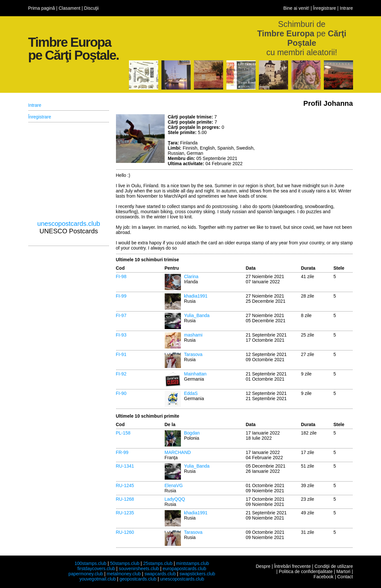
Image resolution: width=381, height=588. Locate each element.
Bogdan (192, 433)
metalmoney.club (124, 574)
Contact (345, 577)
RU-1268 (125, 499)
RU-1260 (125, 532)
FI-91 (121, 354)
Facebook (323, 577)
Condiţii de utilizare (334, 566)
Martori (343, 571)
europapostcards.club (184, 569)
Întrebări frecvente (292, 566)
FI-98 (121, 276)
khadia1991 (196, 296)
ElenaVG (174, 485)
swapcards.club (160, 574)
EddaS (191, 393)
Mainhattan (195, 374)
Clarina (191, 276)
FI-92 (121, 374)
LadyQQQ (175, 499)
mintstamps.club (192, 563)
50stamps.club (125, 563)
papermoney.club (86, 574)
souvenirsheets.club (139, 569)
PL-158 (123, 433)
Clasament (69, 8)
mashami (193, 335)
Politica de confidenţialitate (306, 571)
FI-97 (121, 315)
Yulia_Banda (197, 315)
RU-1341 (125, 466)
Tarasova (193, 354)
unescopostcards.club (69, 224)
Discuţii (91, 8)
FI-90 (121, 393)
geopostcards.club (138, 579)
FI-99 (121, 296)
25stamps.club (158, 563)
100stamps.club (90, 563)
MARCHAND (178, 452)
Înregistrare (325, 8)
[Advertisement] (304, 139)
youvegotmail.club (98, 579)
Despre (263, 566)
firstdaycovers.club (96, 569)
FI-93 (121, 335)
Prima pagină (42, 8)
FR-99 (122, 452)
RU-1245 (125, 485)
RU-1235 (125, 513)
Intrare (346, 8)
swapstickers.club (197, 574)
